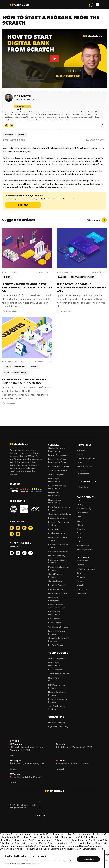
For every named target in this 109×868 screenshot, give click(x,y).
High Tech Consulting (58, 726)
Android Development (58, 674)
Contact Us (82, 589)
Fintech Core (83, 487)
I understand (88, 859)
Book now (23, 205)
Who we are (82, 561)
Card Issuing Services (58, 627)
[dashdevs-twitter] (18, 528)
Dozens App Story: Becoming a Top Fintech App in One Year (24, 381)
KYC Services (54, 619)
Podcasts (81, 581)
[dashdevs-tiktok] (31, 553)
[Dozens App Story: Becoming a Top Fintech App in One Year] (27, 338)
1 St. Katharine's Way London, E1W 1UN (75, 747)
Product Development (58, 455)
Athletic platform (85, 550)
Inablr (79, 541)
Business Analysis (56, 589)
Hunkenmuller (83, 546)
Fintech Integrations (86, 569)
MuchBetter (82, 513)
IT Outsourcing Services (59, 466)
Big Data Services (56, 645)
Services (54, 445)
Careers (80, 565)
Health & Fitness (84, 467)
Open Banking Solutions (59, 514)
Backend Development (59, 518)
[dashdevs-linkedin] (24, 528)
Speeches (81, 585)
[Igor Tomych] (25, 96)
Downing (81, 529)
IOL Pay (80, 504)
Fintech (80, 454)
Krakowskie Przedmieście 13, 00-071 (26, 777)
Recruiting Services (57, 585)
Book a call (21, 107)
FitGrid (80, 525)
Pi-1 (78, 500)
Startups (81, 450)
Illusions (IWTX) (84, 509)
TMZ (79, 517)
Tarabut (80, 537)
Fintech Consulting (57, 722)
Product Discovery (57, 556)
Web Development (57, 474)
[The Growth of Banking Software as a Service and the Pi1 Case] (82, 248)
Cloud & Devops (56, 581)
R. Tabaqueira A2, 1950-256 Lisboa (72, 764)
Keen (79, 521)
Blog (79, 573)
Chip (79, 533)
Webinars (81, 577)
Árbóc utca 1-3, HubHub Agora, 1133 (27, 764)
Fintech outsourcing (57, 593)
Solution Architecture (58, 552)
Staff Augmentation (57, 470)
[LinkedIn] (12, 125)
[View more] (97, 220)
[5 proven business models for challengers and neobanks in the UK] (27, 248)
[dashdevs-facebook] (12, 528)
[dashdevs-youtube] (18, 534)
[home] (19, 5)
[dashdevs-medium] (31, 528)
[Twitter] (6, 125)
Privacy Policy (83, 593)
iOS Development (56, 670)
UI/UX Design (54, 529)
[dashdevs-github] (12, 534)
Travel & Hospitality (86, 458)
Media (79, 463)
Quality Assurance (57, 533)
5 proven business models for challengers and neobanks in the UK (27, 287)
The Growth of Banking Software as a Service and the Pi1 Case (81, 287)
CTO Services (55, 623)
